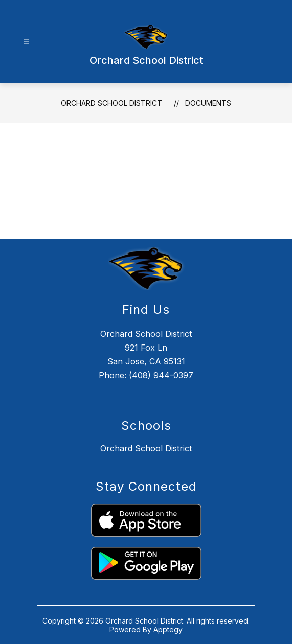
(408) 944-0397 (161, 375)
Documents (208, 103)
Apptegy (168, 629)
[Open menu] (26, 42)
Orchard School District (111, 103)
